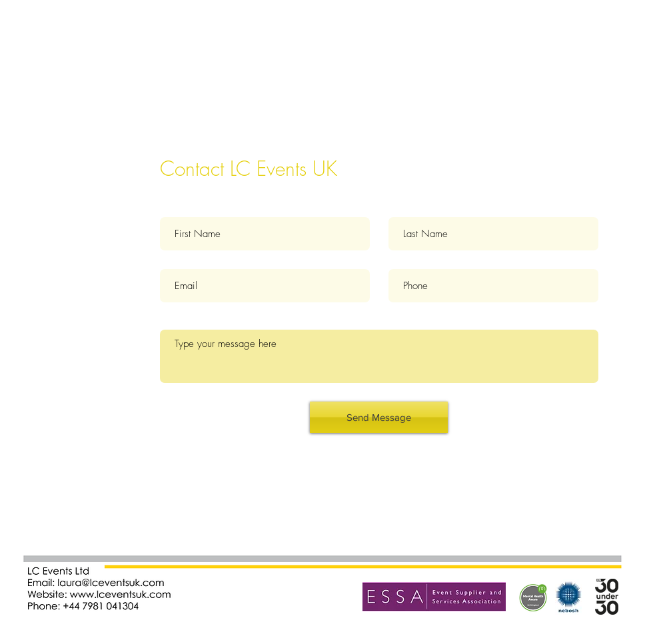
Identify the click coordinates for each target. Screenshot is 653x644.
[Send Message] (379, 417)
